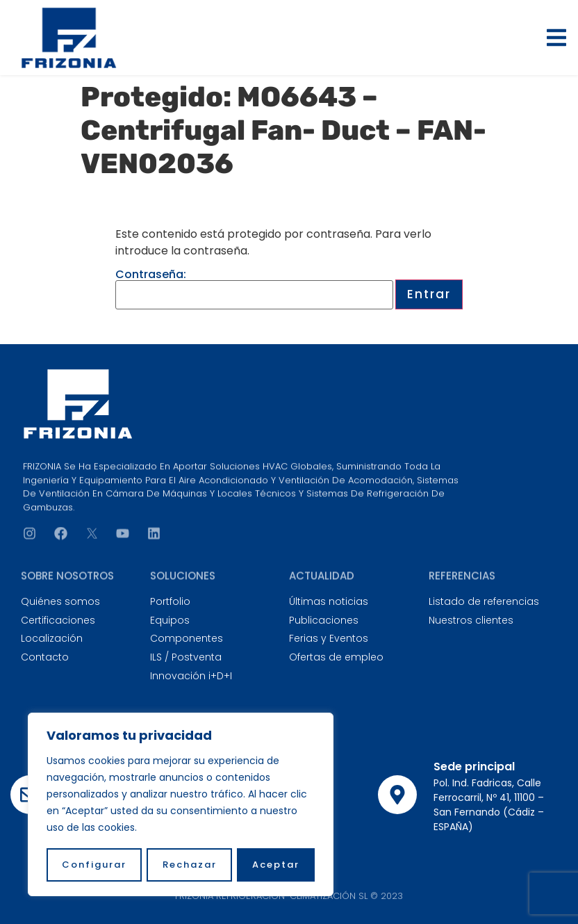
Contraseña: (254, 289)
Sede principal (474, 767)
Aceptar (276, 865)
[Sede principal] (397, 795)
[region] (181, 805)
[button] (556, 38)
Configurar (94, 865)
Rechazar (190, 865)
